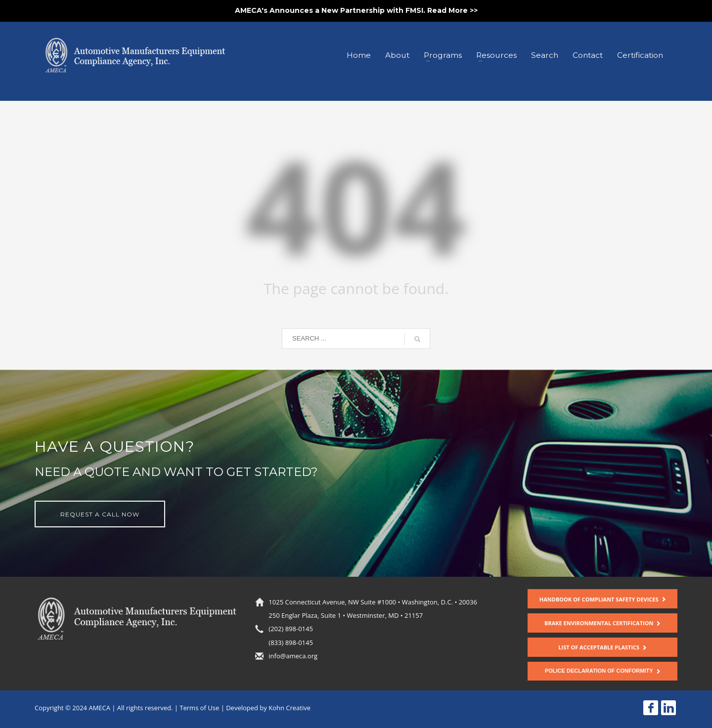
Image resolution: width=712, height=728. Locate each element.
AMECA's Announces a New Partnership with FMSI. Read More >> (356, 10)
